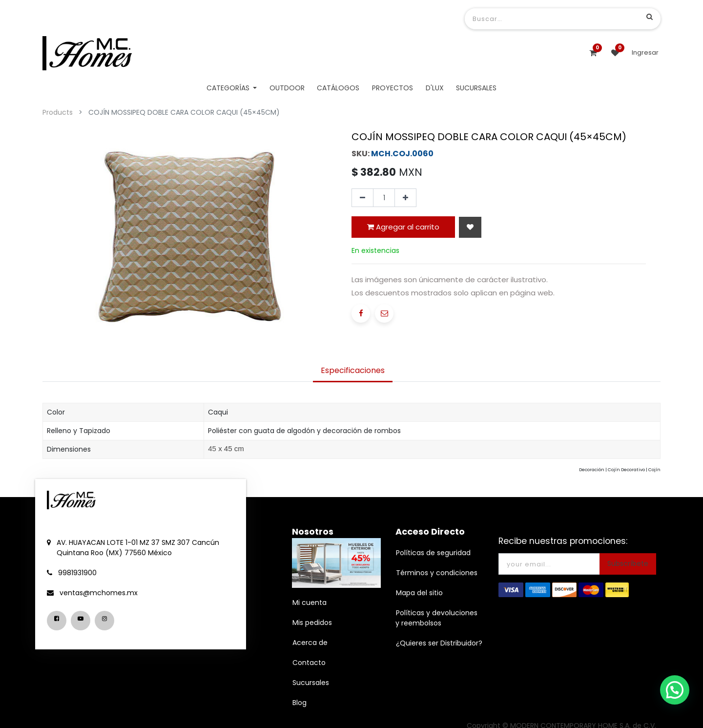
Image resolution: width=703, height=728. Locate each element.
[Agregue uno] (405, 198)
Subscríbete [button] (628, 563)
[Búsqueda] (650, 17)
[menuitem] (287, 88)
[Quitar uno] (362, 198)
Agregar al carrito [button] (403, 227)
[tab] (353, 371)
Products (58, 112)
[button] (470, 227)
